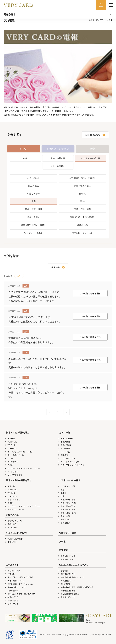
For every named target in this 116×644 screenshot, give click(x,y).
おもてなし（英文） (34, 233)
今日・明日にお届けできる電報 (19, 577)
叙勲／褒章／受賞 (67, 506)
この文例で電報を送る (90, 293)
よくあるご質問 (13, 571)
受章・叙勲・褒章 (82, 209)
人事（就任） (34, 178)
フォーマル (11, 448)
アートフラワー (12, 472)
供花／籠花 (11, 524)
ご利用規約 (64, 584)
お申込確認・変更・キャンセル (19, 584)
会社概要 (63, 571)
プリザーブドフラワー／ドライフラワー (22, 468)
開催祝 (82, 193)
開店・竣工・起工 (82, 186)
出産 (61, 496)
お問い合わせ (12, 590)
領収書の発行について (15, 587)
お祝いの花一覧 (66, 438)
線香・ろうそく (13, 499)
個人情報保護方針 (67, 574)
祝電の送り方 (12, 597)
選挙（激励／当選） (68, 513)
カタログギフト (13, 462)
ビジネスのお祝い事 (91, 158)
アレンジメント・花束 (68, 462)
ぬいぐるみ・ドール (14, 455)
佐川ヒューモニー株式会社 (94, 623)
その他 (9, 465)
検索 (92, 149)
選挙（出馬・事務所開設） (82, 217)
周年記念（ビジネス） (82, 233)
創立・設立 (34, 186)
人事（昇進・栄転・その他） (82, 178)
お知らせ (10, 574)
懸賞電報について (67, 556)
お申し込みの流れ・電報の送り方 (20, 594)
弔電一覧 (10, 486)
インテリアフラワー (14, 475)
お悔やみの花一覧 (13, 521)
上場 (34, 201)
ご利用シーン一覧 (67, 486)
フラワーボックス (67, 458)
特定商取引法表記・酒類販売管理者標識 (76, 587)
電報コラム (11, 542)
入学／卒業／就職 (67, 499)
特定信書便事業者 (67, 590)
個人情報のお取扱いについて (71, 577)
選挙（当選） (34, 217)
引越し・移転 (34, 193)
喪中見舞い (64, 523)
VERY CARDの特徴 (14, 539)
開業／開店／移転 (67, 509)
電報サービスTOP (96, 20)
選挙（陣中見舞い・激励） (34, 225)
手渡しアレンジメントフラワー (72, 465)
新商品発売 (82, 225)
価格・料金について (14, 581)
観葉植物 (63, 455)
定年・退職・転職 (34, 209)
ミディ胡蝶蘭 (65, 445)
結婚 (25, 158)
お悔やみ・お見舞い (58, 149)
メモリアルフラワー (14, 509)
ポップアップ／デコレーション (19, 452)
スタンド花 (64, 452)
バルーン (10, 458)
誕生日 (62, 493)
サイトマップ (12, 604)
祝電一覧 (10, 438)
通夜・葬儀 (64, 516)
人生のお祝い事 (58, 158)
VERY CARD (11, 442)
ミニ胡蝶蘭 (64, 448)
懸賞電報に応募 (66, 559)
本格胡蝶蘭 (64, 442)
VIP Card (10, 445)
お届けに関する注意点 (68, 594)
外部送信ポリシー (67, 581)
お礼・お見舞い (58, 166)
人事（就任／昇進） (68, 503)
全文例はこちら (95, 135)
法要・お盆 (64, 519)
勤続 (82, 201)
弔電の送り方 (12, 600)
